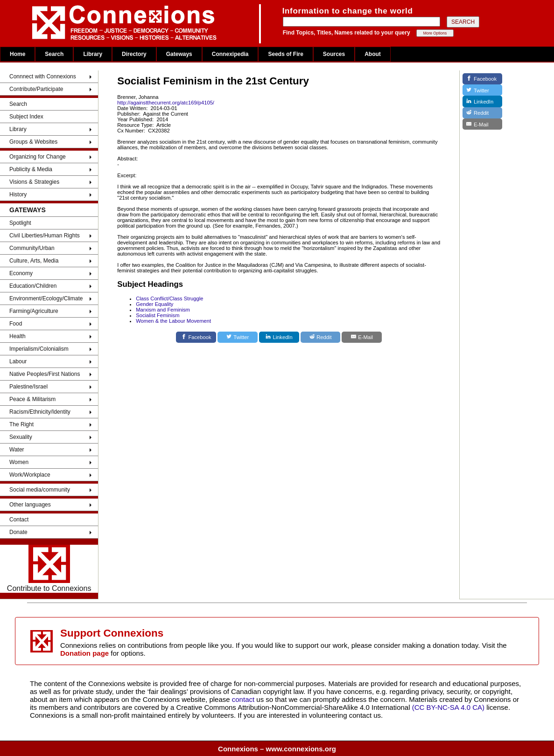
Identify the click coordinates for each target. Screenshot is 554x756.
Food (16, 324)
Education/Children (33, 286)
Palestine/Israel (28, 387)
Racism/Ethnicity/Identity (40, 412)
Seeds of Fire (285, 54)
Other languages (30, 505)
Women (19, 462)
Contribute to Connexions (49, 569)
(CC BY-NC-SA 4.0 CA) (448, 707)
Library (93, 54)
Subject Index (26, 117)
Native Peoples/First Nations (45, 374)
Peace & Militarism (32, 399)
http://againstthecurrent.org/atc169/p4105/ (166, 103)
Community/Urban (32, 248)
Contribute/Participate (36, 89)
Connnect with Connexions (43, 76)
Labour (18, 361)
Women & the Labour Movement (173, 321)
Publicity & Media (31, 169)
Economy (21, 273)
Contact (19, 520)
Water (17, 450)
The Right (21, 424)
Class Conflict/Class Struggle (169, 298)
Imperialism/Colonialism (39, 349)
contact (244, 699)
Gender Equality (154, 304)
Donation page (84, 653)
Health (18, 336)
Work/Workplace (30, 475)
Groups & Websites (33, 142)
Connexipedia (230, 54)
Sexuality (21, 437)
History (18, 194)
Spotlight (20, 223)
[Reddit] (321, 337)
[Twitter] (238, 337)
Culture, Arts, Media (34, 261)
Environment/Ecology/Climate (46, 298)
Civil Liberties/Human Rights (45, 236)
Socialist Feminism (158, 315)
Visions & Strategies (34, 182)
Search (54, 54)
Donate (18, 532)
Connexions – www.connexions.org (277, 749)
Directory (134, 54)
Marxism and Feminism (163, 310)
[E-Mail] (362, 337)
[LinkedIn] (279, 337)
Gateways (179, 54)
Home (18, 54)
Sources (334, 54)
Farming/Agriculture (34, 311)
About (373, 54)
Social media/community (40, 490)
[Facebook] (196, 337)
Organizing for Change (38, 157)
